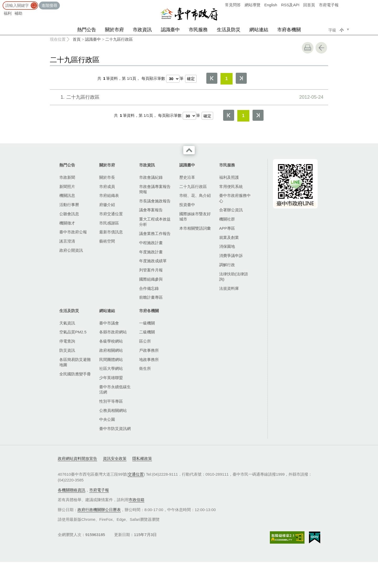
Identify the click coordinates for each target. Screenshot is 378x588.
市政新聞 (67, 177)
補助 (18, 13)
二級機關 (147, 332)
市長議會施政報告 (155, 201)
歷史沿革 (187, 177)
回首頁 (309, 5)
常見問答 (233, 5)
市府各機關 (289, 30)
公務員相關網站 (113, 410)
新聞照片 (67, 187)
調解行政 (227, 265)
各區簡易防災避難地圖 (75, 362)
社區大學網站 (111, 368)
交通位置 (136, 474)
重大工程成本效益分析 (155, 222)
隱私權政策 (142, 458)
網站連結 (259, 30)
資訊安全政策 (115, 458)
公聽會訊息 (69, 214)
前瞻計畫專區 (151, 297)
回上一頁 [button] (321, 48)
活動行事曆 (69, 205)
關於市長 (107, 177)
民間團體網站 (111, 359)
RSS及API (290, 5)
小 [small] (342, 30)
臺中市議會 (109, 323)
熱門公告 (87, 30)
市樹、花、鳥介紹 (195, 195)
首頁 (77, 39)
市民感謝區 (109, 223)
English (271, 5)
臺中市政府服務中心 (235, 198)
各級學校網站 (111, 341)
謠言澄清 (67, 241)
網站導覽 (253, 5)
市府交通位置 (111, 214)
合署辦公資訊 (231, 210)
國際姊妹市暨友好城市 (195, 216)
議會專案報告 (151, 210)
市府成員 (107, 187)
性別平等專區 (111, 401)
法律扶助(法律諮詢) (234, 277)
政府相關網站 (111, 350)
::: (2, 2)
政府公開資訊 (71, 250)
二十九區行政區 (119, 39)
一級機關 (147, 323)
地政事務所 (149, 359)
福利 (8, 13)
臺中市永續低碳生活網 (115, 389)
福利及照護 (229, 177)
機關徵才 (67, 223)
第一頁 (212, 78)
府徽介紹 (107, 205)
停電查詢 (67, 341)
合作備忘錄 (149, 288)
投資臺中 (187, 205)
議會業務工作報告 (155, 233)
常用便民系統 (231, 187)
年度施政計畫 (151, 252)
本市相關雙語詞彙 (195, 228)
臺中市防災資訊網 (115, 429)
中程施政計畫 (151, 243)
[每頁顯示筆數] (173, 79)
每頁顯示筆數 (153, 78)
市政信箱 (136, 500)
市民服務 (198, 30)
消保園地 (227, 246)
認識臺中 (170, 30)
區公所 (145, 341)
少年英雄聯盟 (111, 378)
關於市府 (114, 30)
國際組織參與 (151, 279)
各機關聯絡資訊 (72, 490)
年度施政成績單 (153, 261)
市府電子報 (329, 5)
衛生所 (145, 368)
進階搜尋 (49, 5)
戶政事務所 (149, 350)
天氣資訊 (67, 323)
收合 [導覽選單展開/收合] (189, 150)
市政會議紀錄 (151, 177)
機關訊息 (67, 195)
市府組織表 (109, 195)
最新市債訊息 (111, 232)
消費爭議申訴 (231, 256)
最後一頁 (241, 78)
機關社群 (227, 219)
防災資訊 (67, 350)
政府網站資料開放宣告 (77, 458)
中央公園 (107, 419)
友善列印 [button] (308, 48)
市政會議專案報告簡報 (155, 189)
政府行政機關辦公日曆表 (99, 510)
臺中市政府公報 (73, 232)
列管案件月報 (151, 270)
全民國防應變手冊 (75, 374)
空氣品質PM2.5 (73, 332)
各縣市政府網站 (113, 332)
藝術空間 (107, 241)
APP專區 (227, 228)
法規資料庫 (229, 288)
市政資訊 (142, 30)
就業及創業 (229, 237)
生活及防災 (229, 30)
